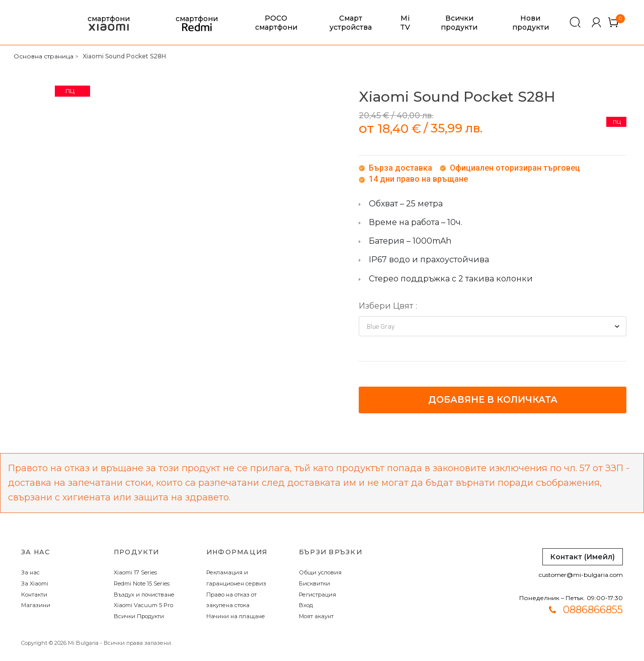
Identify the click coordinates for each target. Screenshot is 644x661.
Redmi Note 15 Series (142, 583)
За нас (30, 572)
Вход (306, 605)
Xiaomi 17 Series (135, 572)
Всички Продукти (139, 616)
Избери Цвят (386, 306)
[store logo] (28, 23)
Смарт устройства (351, 23)
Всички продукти (459, 23)
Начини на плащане (236, 616)
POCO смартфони (276, 23)
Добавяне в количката (493, 400)
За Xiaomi (35, 583)
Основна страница (44, 56)
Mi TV (405, 23)
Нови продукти (531, 23)
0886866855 (593, 610)
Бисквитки (314, 583)
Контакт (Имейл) (583, 557)
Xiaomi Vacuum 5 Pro (143, 605)
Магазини (36, 605)
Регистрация (317, 595)
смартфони (109, 23)
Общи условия (320, 572)
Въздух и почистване (144, 595)
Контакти (34, 595)
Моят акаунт (316, 616)
